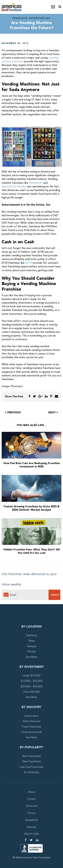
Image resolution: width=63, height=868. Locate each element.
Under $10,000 (32, 676)
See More (32, 657)
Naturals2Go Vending (14, 187)
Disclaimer (32, 806)
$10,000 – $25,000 (32, 681)
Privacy (32, 813)
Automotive (32, 716)
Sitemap (32, 827)
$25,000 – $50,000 (32, 686)
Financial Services (32, 732)
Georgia (32, 646)
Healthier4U (36, 183)
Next (53, 412)
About (32, 792)
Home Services (32, 721)
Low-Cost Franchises (32, 767)
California (32, 635)
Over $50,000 (32, 692)
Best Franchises (32, 756)
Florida (32, 652)
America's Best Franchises (12, 7)
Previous (13, 412)
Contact (32, 799)
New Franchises (32, 761)
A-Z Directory (32, 772)
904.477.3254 (32, 834)
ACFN (29, 263)
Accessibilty (32, 820)
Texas (32, 641)
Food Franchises (32, 727)
